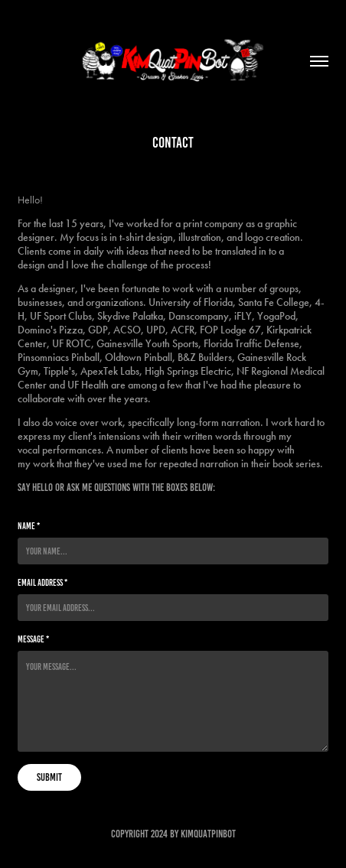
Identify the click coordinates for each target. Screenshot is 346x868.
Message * (33, 639)
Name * (29, 526)
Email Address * (42, 582)
